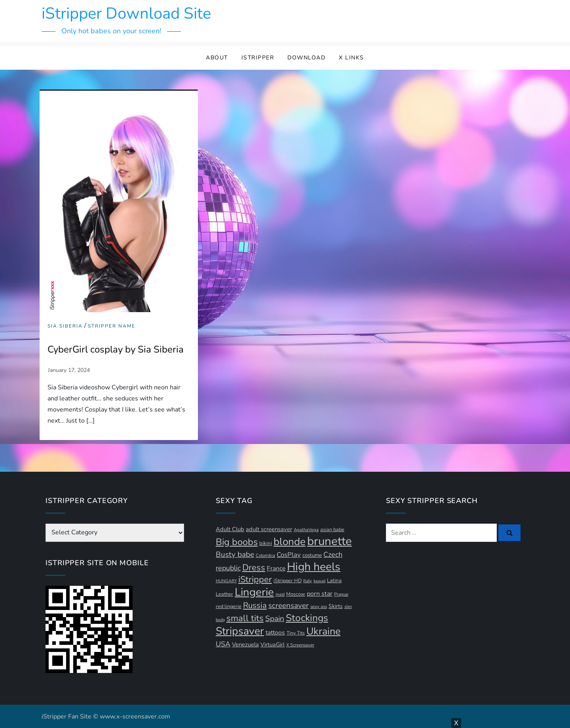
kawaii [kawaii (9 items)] (319, 581)
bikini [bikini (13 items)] (266, 543)
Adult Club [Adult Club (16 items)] (230, 529)
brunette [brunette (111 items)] (330, 541)
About (217, 58)
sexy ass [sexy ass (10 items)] (319, 607)
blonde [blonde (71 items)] (290, 542)
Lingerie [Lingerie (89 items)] (254, 592)
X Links (351, 58)
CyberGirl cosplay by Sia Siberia (116, 349)
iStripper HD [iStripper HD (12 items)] (288, 580)
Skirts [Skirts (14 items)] (336, 606)
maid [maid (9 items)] (280, 594)
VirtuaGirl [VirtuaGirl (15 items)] (273, 645)
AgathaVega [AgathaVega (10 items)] (306, 530)
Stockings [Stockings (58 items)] (307, 618)
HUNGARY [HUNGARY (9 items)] (226, 581)
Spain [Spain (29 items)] (275, 619)
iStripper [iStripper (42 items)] (255, 579)
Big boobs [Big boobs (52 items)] (237, 542)
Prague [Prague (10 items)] (341, 594)
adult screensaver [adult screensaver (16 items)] (269, 529)
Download (306, 58)
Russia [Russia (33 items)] (255, 605)
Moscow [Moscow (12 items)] (296, 594)
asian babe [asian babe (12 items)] (332, 529)
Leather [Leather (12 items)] (224, 594)
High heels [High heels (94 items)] (314, 567)
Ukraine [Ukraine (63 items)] (323, 631)
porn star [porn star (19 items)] (320, 594)
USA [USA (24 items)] (223, 644)
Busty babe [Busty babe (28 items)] (235, 555)
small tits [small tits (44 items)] (245, 618)
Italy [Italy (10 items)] (308, 581)
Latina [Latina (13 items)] (334, 581)
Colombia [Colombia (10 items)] (265, 556)
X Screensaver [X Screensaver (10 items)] (300, 645)
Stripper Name (112, 326)
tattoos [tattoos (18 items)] (275, 633)
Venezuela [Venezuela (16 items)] (245, 644)
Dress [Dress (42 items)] (254, 568)
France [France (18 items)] (276, 568)
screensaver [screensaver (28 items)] (289, 606)
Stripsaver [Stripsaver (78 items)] (240, 631)
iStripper (258, 58)
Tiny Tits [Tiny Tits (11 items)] (296, 633)
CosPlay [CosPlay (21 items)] (289, 555)
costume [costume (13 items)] (312, 555)
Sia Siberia (65, 326)
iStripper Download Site (126, 13)
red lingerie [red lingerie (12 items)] (229, 606)
